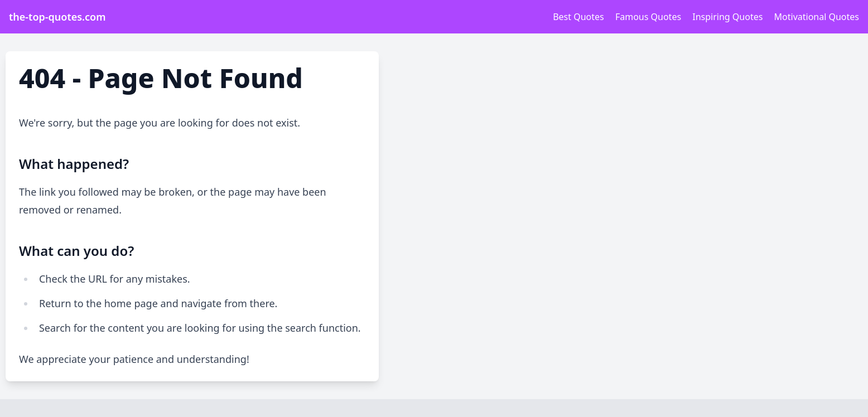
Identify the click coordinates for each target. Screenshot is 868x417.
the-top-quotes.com (57, 17)
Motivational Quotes (817, 17)
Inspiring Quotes (727, 17)
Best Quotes (578, 17)
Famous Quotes (648, 17)
